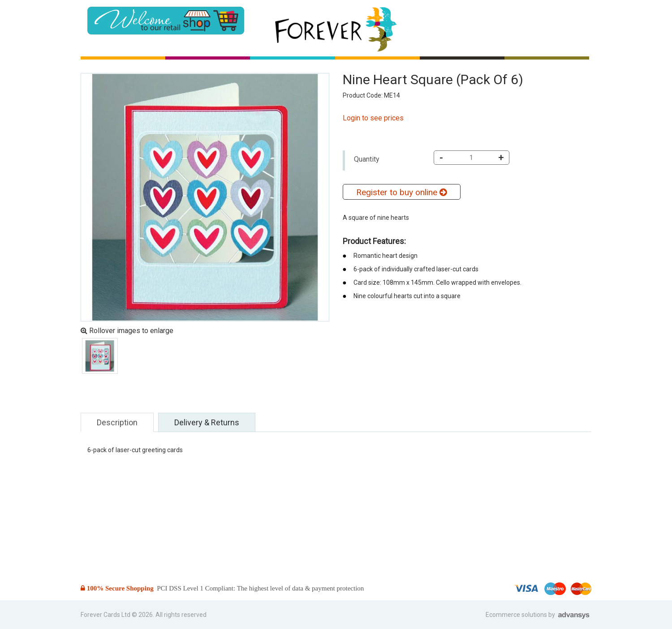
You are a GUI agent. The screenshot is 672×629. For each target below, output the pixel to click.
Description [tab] (117, 422)
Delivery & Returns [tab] (207, 422)
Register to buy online (401, 192)
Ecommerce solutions (517, 615)
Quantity (367, 159)
